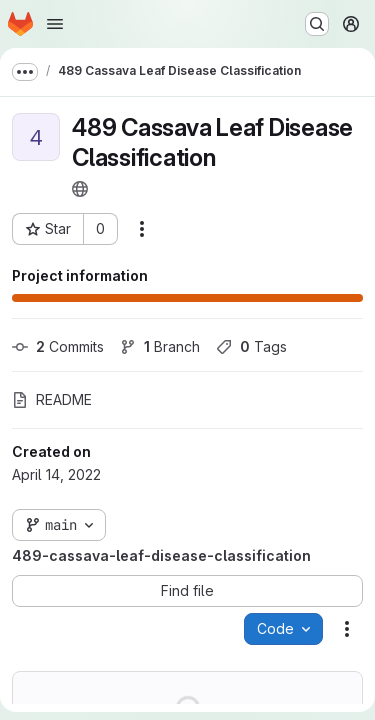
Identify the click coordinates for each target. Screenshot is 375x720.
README (52, 399)
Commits (58, 346)
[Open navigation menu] (55, 24)
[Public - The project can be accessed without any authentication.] (80, 189)
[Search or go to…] (317, 24)
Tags (251, 346)
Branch (160, 346)
